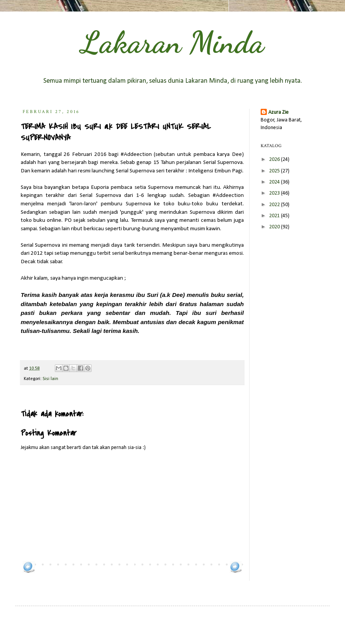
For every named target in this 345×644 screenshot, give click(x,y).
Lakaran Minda (172, 42)
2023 (275, 193)
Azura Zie (278, 112)
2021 (275, 216)
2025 (275, 171)
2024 (275, 182)
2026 (275, 160)
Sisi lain (50, 379)
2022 (275, 205)
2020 (275, 227)
